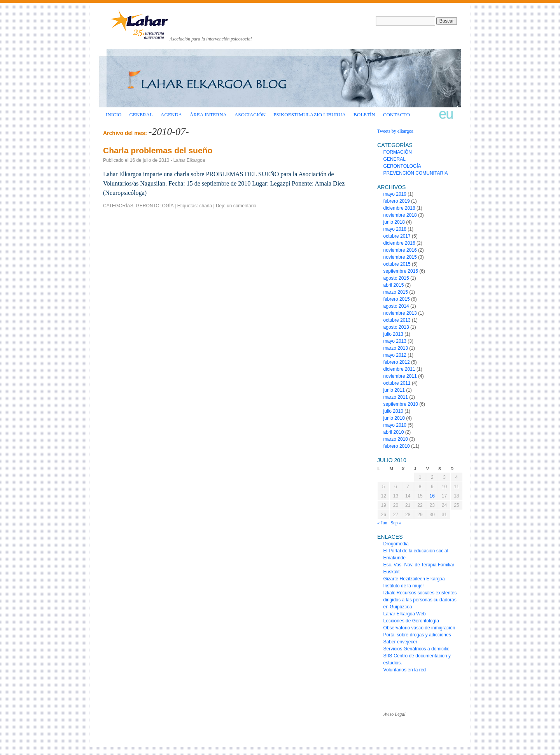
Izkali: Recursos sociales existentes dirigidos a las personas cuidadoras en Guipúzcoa (420, 600)
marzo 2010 (396, 439)
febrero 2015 (397, 299)
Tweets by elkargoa (395, 131)
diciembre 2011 (399, 369)
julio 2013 (393, 334)
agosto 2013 (396, 327)
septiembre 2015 (401, 271)
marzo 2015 (396, 292)
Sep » (396, 523)
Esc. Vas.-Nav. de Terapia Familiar (419, 565)
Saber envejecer (400, 642)
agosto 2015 (396, 278)
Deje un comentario (236, 206)
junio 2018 (394, 222)
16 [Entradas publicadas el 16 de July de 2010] (432, 496)
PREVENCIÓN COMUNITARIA (416, 173)
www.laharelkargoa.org (140, 707)
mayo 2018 (395, 229)
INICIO (114, 115)
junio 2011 (394, 390)
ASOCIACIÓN (250, 115)
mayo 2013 (395, 341)
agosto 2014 (396, 306)
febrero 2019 (397, 201)
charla (206, 206)
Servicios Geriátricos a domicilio (416, 649)
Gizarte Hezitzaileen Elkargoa (414, 579)
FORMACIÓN (398, 152)
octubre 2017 (397, 236)
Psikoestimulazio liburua (310, 115)
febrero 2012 (397, 362)
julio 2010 (393, 411)
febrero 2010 (397, 446)
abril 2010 (394, 432)
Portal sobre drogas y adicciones (417, 635)
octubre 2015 (397, 264)
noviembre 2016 (400, 250)
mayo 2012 (395, 355)
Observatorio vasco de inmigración (419, 628)
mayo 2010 (395, 425)
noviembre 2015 (400, 257)
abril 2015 (394, 285)
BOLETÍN (364, 115)
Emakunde (395, 558)
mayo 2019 (395, 194)
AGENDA (171, 115)
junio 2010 (394, 418)
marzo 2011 (396, 397)
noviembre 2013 (400, 313)
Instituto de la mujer (404, 586)
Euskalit (392, 572)
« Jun (382, 523)
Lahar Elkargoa (189, 160)
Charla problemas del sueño (158, 150)
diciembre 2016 (399, 243)
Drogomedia (396, 544)
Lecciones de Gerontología (411, 621)
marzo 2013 (396, 348)
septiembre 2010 (401, 404)
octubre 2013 (397, 320)
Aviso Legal (394, 714)
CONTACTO (397, 115)
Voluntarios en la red (405, 670)
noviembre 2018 (400, 215)
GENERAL (141, 115)
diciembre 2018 (399, 208)
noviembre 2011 (400, 376)
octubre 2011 (397, 383)
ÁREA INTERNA (208, 115)
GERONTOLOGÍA (154, 206)
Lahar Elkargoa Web (405, 614)
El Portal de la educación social (416, 551)
